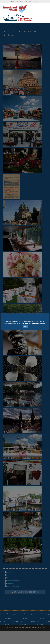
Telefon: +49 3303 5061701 (18, 1)
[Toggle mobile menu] (47, 5)
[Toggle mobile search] (45, 5)
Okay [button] (25, 326)
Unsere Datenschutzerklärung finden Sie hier (33, 324)
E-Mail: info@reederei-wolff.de (32, 1)
